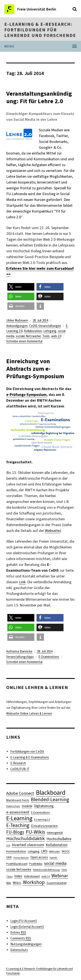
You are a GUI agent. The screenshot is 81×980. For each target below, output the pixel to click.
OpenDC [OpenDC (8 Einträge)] (54, 857)
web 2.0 (56, 336)
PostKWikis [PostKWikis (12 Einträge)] (36, 864)
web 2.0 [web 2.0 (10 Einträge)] (46, 876)
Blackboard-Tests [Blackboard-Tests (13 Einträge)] (18, 800)
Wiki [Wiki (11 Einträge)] (9, 883)
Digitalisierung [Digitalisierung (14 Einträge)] (44, 806)
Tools (46, 336)
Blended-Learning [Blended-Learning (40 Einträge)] (50, 800)
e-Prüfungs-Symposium (26, 395)
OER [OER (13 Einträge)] (9, 857)
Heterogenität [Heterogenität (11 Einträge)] (55, 833)
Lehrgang (50, 331)
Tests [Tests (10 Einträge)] (64, 870)
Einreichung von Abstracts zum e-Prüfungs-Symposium (35, 369)
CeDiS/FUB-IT (20, 769)
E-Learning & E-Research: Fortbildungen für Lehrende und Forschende (40, 30)
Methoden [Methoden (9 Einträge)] (55, 851)
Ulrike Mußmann (17, 320)
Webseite (52, 531)
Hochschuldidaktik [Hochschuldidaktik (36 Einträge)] (25, 838)
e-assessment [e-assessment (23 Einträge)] (18, 812)
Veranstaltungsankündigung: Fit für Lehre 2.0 (39, 97)
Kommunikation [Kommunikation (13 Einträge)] (16, 851)
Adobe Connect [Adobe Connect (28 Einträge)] (20, 793)
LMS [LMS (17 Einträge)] (44, 851)
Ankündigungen (17, 326)
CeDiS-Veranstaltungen (45, 326)
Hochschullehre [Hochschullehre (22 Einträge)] (59, 839)
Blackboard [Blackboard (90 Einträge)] (51, 793)
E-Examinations (49, 657)
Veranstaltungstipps (20, 657)
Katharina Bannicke (19, 651)
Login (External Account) (27, 927)
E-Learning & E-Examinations (30, 757)
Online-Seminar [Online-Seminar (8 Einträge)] (21, 857)
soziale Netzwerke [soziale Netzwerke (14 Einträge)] (19, 870)
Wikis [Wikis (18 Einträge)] (17, 883)
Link (22, 582)
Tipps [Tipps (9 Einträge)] (9, 876)
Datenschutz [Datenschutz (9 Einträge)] (13, 806)
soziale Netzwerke (28, 336)
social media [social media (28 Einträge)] (55, 863)
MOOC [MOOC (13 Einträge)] (66, 851)
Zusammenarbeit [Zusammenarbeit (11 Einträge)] (56, 883)
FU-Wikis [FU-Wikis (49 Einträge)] (36, 832)
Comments (21, 938)
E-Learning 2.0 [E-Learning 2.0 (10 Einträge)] (42, 819)
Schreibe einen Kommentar (25, 341)
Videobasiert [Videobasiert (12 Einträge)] (32, 876)
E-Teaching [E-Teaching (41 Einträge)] (18, 825)
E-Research (18, 763)
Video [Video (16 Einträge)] (18, 876)
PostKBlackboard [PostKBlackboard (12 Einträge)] (17, 864)
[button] (21, 287)
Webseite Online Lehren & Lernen (29, 714)
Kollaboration (33, 331)
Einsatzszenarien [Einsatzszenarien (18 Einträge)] (44, 826)
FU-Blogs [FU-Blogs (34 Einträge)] (15, 832)
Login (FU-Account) (24, 921)
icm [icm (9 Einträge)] (8, 845)
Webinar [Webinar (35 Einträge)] (60, 876)
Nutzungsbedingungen (26, 944)
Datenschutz (19, 950)
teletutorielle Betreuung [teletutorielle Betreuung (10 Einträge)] (46, 870)
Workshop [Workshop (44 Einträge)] (34, 882)
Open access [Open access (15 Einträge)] (39, 857)
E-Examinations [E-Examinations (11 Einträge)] (40, 812)
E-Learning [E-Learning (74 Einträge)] (19, 818)
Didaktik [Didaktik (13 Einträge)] (27, 806)
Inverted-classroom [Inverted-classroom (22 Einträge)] (28, 845)
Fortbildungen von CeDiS (27, 752)
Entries (18, 933)
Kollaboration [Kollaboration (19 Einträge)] (57, 845)
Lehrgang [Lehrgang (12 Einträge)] (34, 851)
